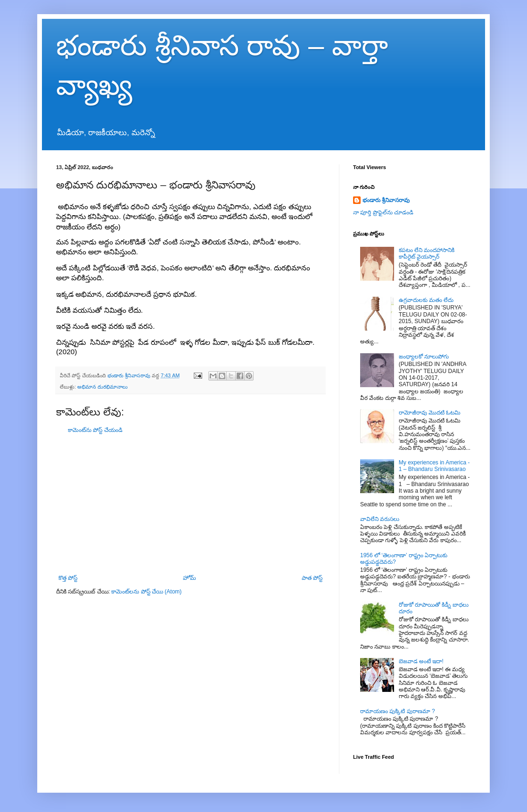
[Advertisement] (190, 504)
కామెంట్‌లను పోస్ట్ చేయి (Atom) (146, 592)
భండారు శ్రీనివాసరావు (386, 200)
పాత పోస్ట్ (312, 578)
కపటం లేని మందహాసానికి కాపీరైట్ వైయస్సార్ (427, 253)
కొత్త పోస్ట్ (68, 578)
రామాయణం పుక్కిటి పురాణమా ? (398, 711)
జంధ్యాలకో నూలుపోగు (424, 357)
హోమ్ (189, 578)
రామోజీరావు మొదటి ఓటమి (430, 413)
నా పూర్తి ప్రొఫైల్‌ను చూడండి (383, 212)
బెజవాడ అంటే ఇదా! (421, 661)
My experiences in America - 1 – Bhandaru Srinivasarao (434, 466)
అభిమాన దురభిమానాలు (103, 387)
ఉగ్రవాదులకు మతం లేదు (426, 300)
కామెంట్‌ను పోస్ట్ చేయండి (95, 430)
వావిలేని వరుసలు (380, 519)
